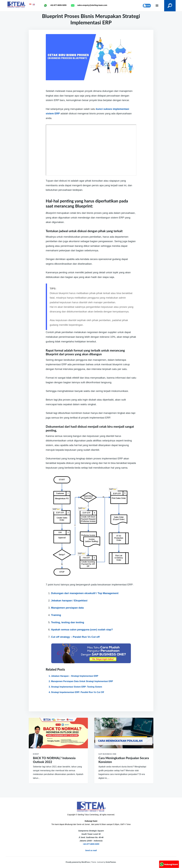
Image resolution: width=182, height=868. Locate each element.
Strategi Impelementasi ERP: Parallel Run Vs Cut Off (78, 692)
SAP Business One (107, 754)
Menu (156, 6)
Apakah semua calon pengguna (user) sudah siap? (82, 630)
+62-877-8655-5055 (91, 844)
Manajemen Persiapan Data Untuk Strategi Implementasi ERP (82, 681)
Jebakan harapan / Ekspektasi (69, 601)
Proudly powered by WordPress (78, 862)
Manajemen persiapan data (67, 608)
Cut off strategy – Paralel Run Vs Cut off (75, 637)
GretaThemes (111, 862)
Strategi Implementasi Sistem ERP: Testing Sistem (77, 687)
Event (36, 754)
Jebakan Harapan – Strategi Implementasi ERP (75, 676)
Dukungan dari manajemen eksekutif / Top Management (85, 593)
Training (56, 615)
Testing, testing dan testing (68, 622)
